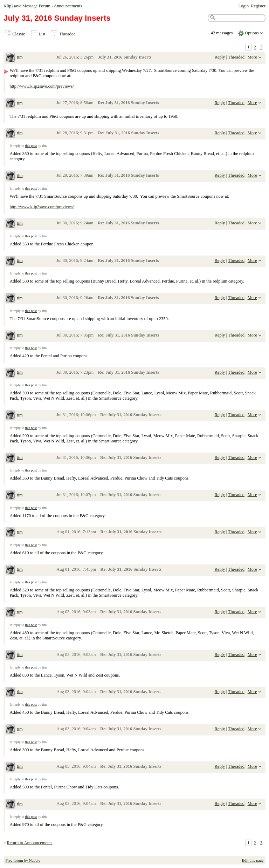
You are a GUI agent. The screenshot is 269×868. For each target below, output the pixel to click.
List (42, 34)
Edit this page (253, 860)
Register (258, 6)
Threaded (67, 34)
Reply (220, 57)
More (252, 57)
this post (31, 146)
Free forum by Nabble (23, 860)
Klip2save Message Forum (27, 6)
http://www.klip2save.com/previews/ (42, 86)
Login (243, 6)
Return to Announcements (29, 843)
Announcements (68, 6)
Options (252, 33)
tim (20, 57)
